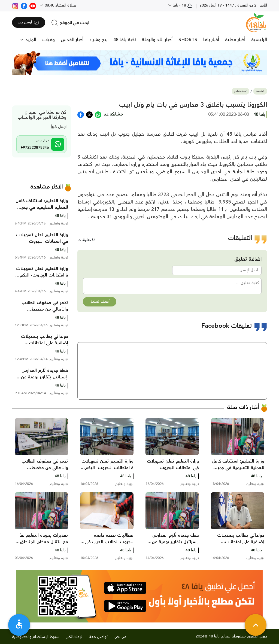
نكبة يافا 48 (125, 40)
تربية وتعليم (240, 91)
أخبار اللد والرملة (157, 40)
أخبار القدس (72, 40)
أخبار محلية (235, 40)
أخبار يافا (211, 40)
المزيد (30, 40)
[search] (70, 23)
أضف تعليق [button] (100, 302)
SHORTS (188, 40)
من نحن (120, 637)
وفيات (48, 40)
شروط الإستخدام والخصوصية (36, 637)
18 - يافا (182, 5)
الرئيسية (259, 40)
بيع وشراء (98, 40)
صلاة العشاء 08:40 (60, 5)
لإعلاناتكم (74, 637)
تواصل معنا (98, 637)
